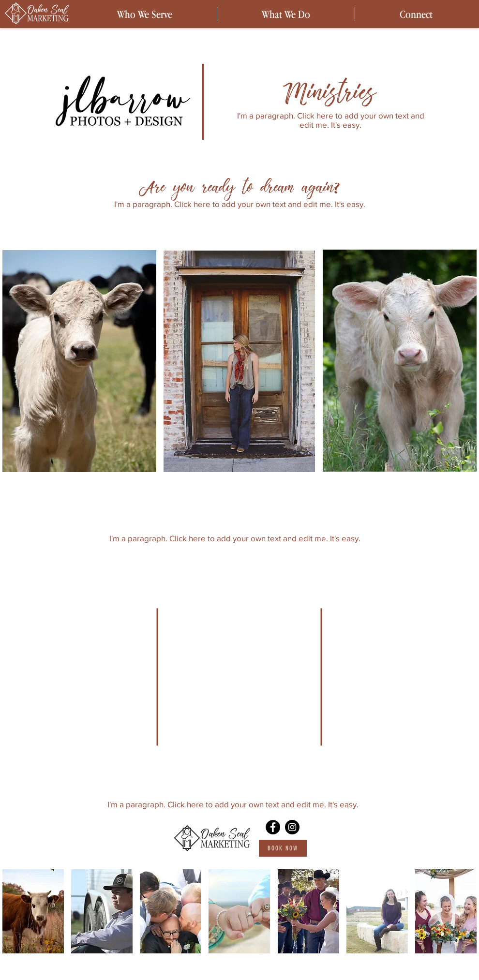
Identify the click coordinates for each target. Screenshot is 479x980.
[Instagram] (292, 827)
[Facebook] (273, 827)
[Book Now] (283, 848)
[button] (33, 911)
